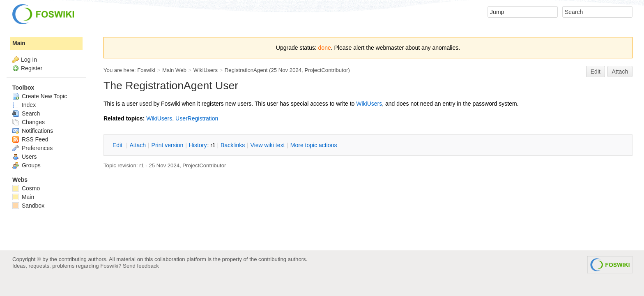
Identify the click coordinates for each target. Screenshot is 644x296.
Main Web (174, 70)
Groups (26, 165)
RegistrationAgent (246, 70)
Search (26, 113)
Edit (596, 72)
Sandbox (28, 206)
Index (24, 105)
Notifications (33, 131)
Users (24, 157)
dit (118, 145)
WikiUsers (206, 70)
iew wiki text (268, 145)
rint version (168, 145)
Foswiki (146, 70)
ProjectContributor (326, 70)
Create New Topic (40, 96)
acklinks (233, 145)
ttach (138, 145)
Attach (620, 72)
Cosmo (26, 188)
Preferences (32, 148)
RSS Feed (30, 139)
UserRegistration (197, 118)
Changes (29, 122)
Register (32, 68)
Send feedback (141, 266)
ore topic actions (314, 145)
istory (198, 145)
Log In (29, 60)
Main (19, 43)
